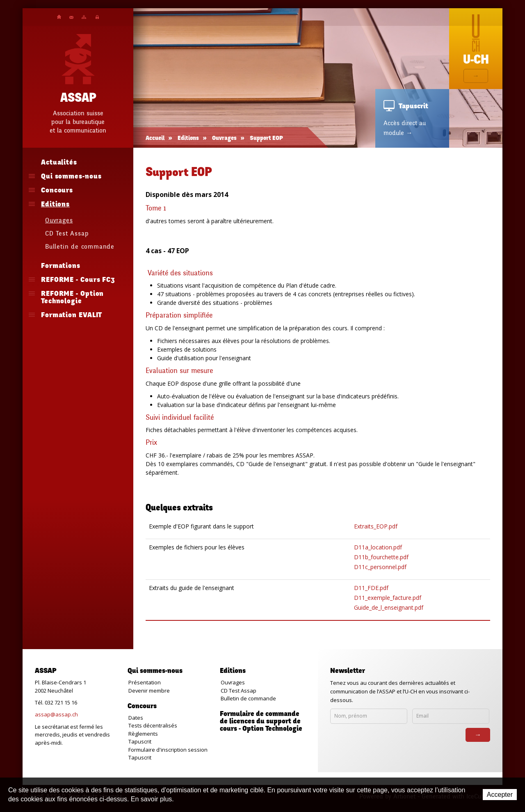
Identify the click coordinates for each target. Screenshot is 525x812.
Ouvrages (224, 138)
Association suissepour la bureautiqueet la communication (78, 122)
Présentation (145, 682)
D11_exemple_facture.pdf (388, 598)
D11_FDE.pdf (371, 588)
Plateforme (97, 17)
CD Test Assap (239, 691)
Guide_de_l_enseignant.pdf (389, 607)
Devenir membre (149, 691)
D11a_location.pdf (378, 547)
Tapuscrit (140, 741)
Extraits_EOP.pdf (376, 526)
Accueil (59, 17)
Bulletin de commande (248, 698)
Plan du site (84, 17)
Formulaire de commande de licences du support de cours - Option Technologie (261, 722)
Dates (136, 718)
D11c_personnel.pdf (380, 567)
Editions (188, 138)
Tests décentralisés (153, 725)
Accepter (500, 795)
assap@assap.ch (56, 714)
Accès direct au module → (405, 128)
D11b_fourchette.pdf (381, 557)
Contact (71, 17)
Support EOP (266, 138)
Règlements (143, 734)
